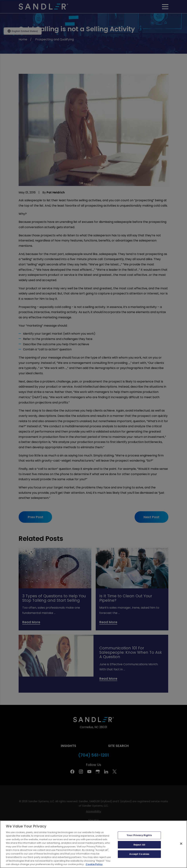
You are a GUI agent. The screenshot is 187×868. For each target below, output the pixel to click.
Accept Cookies (139, 854)
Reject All (139, 845)
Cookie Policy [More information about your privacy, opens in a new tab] (94, 864)
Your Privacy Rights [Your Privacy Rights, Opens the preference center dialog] (139, 835)
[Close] (181, 844)
